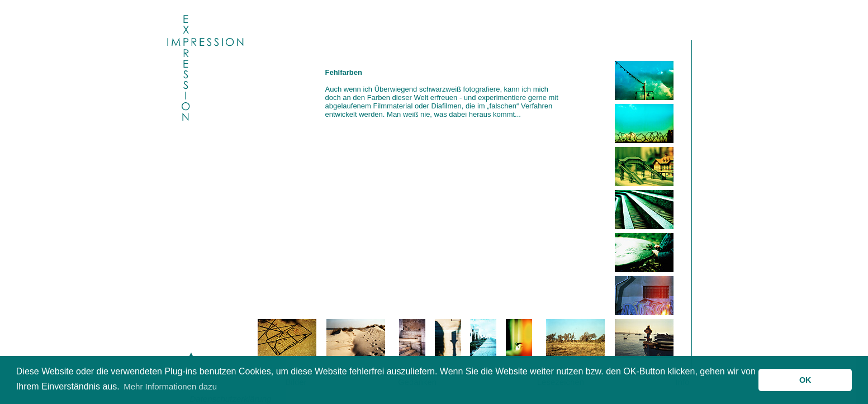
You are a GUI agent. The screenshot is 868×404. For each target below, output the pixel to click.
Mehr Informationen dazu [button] (170, 386)
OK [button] (805, 380)
